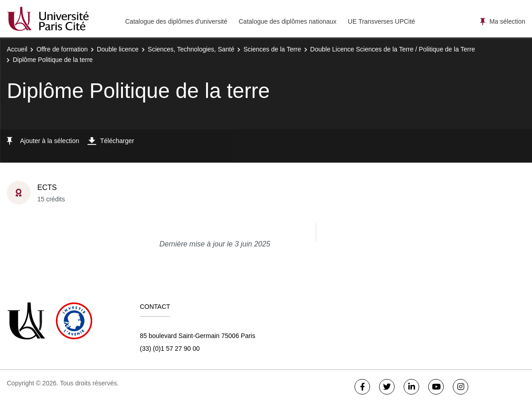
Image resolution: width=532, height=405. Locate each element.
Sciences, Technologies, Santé (191, 49)
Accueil (17, 49)
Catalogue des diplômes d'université (176, 21)
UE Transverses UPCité (381, 21)
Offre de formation (62, 49)
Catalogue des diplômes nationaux (287, 21)
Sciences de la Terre (272, 49)
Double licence (118, 49)
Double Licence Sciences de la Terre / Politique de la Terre (393, 49)
